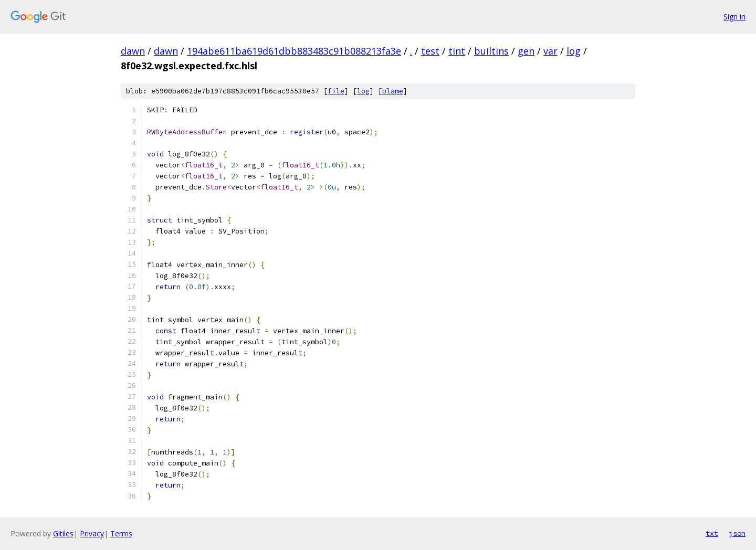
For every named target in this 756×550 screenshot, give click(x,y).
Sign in (734, 17)
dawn (133, 51)
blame (393, 91)
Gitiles (63, 533)
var (550, 51)
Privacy (92, 533)
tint (457, 51)
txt (712, 533)
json (737, 533)
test (430, 51)
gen (526, 51)
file (336, 91)
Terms (121, 533)
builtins (491, 51)
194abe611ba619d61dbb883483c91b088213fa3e (294, 51)
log (574, 51)
